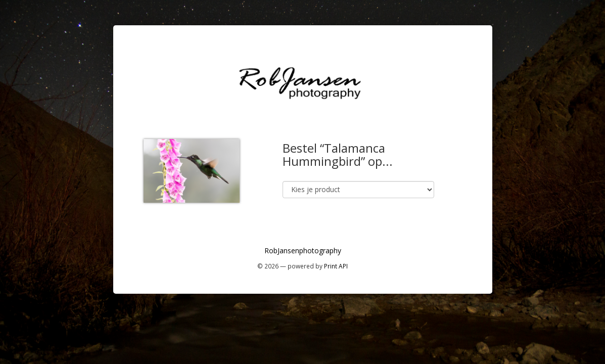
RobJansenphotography (303, 251)
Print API (336, 266)
